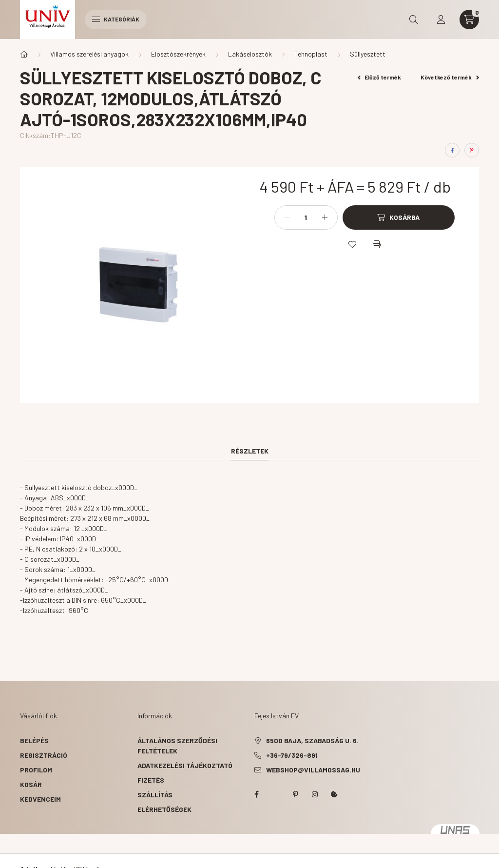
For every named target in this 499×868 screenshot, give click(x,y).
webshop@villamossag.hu (313, 770)
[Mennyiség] (306, 217)
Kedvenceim (40, 799)
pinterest (295, 794)
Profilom (36, 770)
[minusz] (287, 217)
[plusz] (325, 217)
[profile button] (441, 20)
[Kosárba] (399, 217)
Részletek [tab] (250, 451)
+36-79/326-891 (292, 755)
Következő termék (450, 77)
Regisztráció (44, 755)
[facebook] (452, 150)
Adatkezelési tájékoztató (185, 765)
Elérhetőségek (164, 809)
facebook (256, 794)
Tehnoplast (311, 54)
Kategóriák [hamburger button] (116, 19)
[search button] (414, 20)
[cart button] (469, 20)
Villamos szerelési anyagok (89, 54)
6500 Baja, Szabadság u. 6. (312, 740)
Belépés (34, 740)
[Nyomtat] (377, 244)
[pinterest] (472, 150)
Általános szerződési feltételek (177, 746)
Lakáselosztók (250, 54)
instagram (315, 794)
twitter (276, 794)
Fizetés (151, 780)
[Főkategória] (24, 54)
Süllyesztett (368, 54)
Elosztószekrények (178, 54)
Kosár (31, 784)
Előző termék (380, 77)
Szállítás (155, 795)
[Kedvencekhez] (352, 244)
